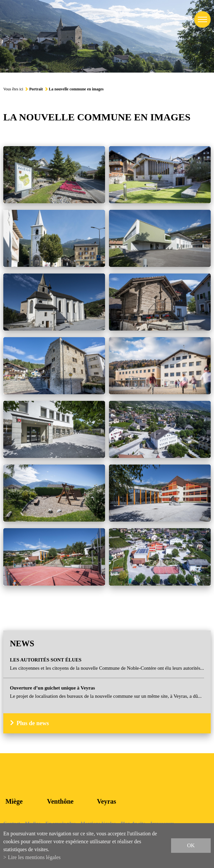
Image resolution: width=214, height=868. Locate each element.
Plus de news (33, 723)
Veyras (106, 801)
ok (191, 845)
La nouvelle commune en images (76, 89)
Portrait (36, 89)
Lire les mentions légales (34, 857)
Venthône (60, 801)
